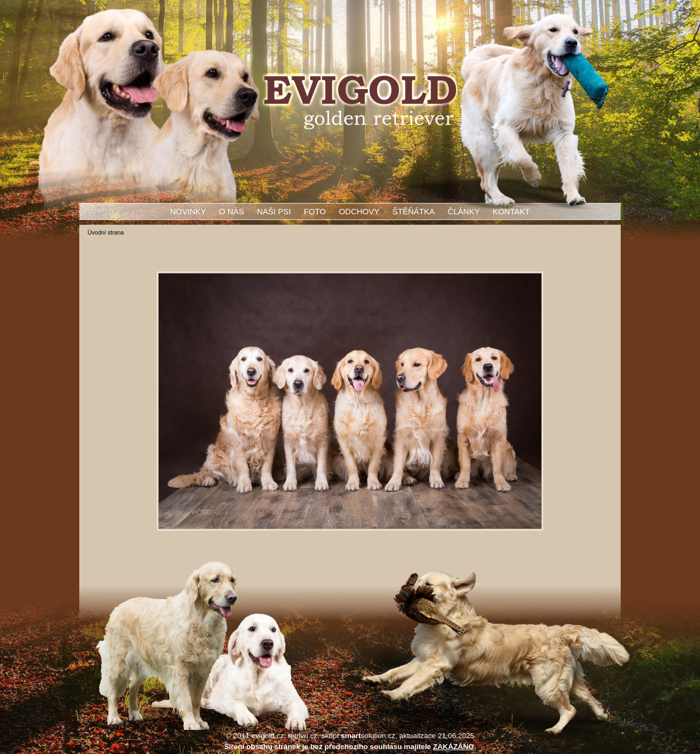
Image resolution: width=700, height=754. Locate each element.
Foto (315, 212)
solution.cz (368, 736)
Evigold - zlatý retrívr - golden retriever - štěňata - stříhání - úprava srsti (360, 102)
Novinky (188, 212)
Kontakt (511, 212)
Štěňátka (413, 212)
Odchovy (359, 212)
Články (464, 212)
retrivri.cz (302, 736)
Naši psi (274, 212)
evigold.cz (268, 736)
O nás (232, 212)
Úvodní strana (106, 232)
